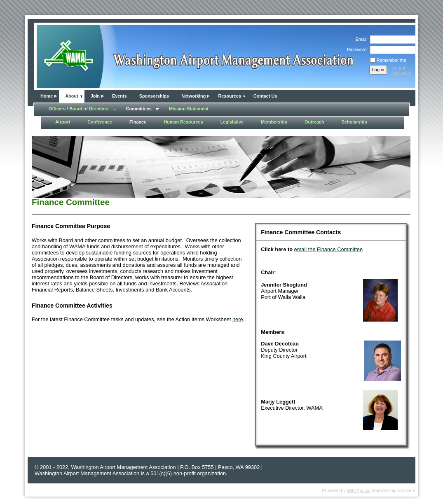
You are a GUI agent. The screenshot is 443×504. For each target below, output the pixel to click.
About (71, 96)
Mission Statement (189, 109)
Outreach (314, 122)
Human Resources (183, 122)
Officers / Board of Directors (79, 109)
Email (359, 39)
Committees (139, 109)
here (238, 319)
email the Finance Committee (328, 249)
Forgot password (402, 70)
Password (355, 49)
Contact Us (265, 96)
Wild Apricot (359, 490)
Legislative (232, 122)
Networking (193, 96)
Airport (63, 122)
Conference (100, 122)
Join (95, 96)
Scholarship (354, 122)
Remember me (391, 60)
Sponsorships (154, 96)
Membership (274, 122)
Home (47, 96)
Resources (230, 96)
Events (120, 96)
